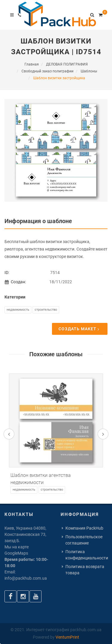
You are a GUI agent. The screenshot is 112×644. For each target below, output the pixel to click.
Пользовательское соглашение (84, 540)
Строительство (46, 310)
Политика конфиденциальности (87, 555)
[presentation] (9, 434)
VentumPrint (67, 637)
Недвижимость (18, 310)
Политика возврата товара (85, 570)
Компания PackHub (84, 528)
